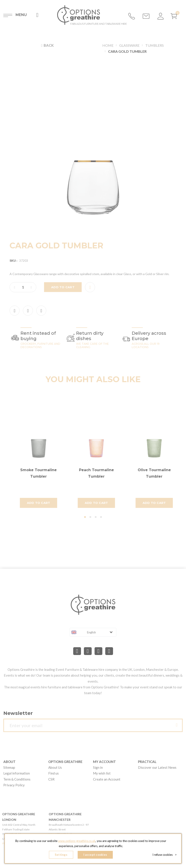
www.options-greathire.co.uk (77, 841)
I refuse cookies (165, 855)
